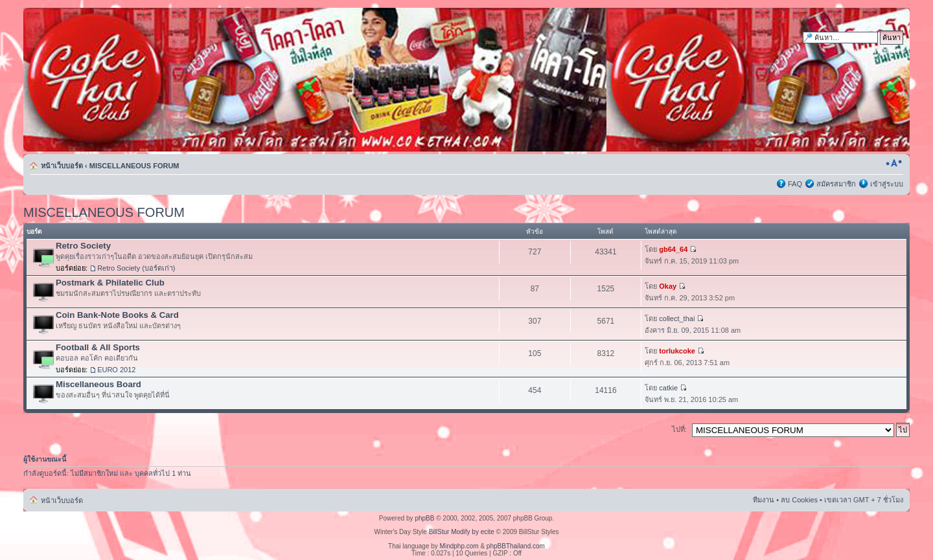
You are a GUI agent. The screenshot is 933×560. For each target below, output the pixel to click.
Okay (668, 286)
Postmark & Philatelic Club (110, 283)
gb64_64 (673, 249)
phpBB (424, 518)
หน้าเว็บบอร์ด (62, 166)
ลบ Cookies (799, 500)
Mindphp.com (459, 546)
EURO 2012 (116, 370)
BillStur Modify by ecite (462, 532)
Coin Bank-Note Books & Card (117, 315)
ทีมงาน (764, 500)
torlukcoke (677, 351)
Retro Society (83, 246)
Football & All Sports (98, 347)
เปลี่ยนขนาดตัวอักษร (894, 163)
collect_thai (677, 319)
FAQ (795, 184)
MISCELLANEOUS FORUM (134, 166)
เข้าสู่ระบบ (887, 184)
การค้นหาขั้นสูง (879, 50)
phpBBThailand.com (516, 546)
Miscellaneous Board (98, 384)
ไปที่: (679, 429)
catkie (668, 388)
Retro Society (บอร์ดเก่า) (136, 268)
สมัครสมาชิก (836, 184)
